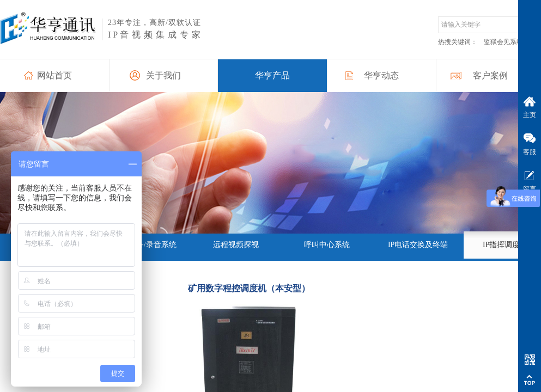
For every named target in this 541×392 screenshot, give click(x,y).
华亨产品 (272, 75)
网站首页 (54, 75)
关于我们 (163, 75)
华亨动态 (381, 75)
